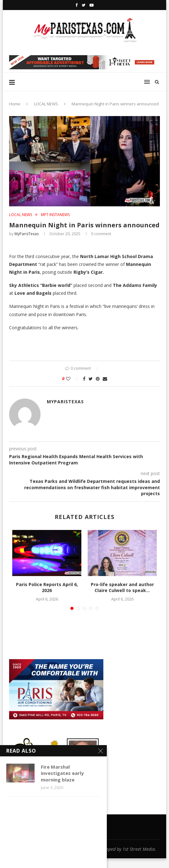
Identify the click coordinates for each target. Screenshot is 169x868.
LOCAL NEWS (46, 104)
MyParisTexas (27, 234)
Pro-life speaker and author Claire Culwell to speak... (122, 587)
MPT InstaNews (55, 215)
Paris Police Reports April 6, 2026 (47, 587)
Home (15, 104)
